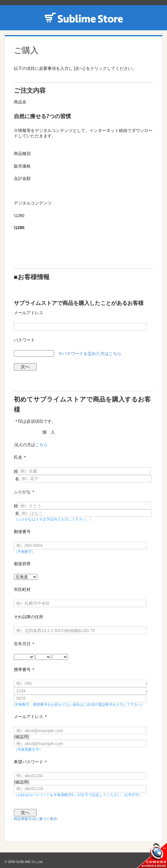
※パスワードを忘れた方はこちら (90, 353)
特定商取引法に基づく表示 (35, 819)
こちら (41, 445)
